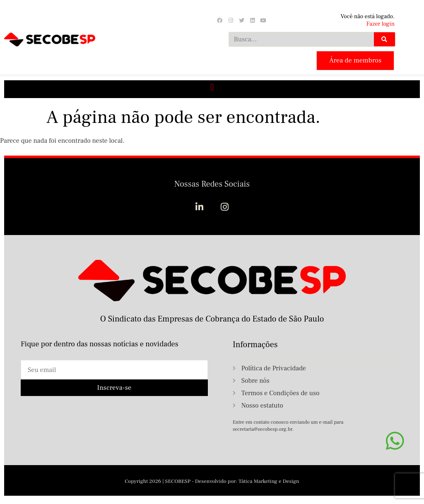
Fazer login (381, 24)
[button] (212, 87)
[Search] (384, 39)
